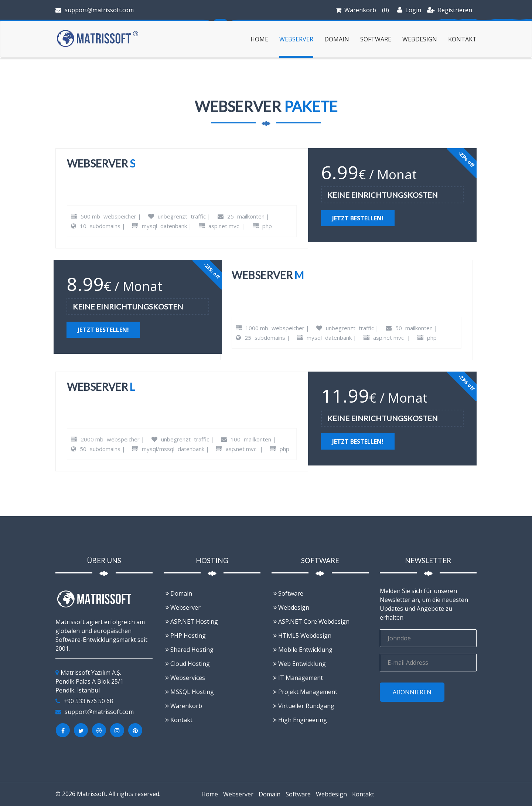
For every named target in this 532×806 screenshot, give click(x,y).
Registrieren (450, 10)
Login (409, 10)
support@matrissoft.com (95, 10)
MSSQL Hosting (190, 692)
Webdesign (420, 39)
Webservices (185, 678)
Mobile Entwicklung (303, 650)
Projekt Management (305, 692)
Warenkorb (360, 10)
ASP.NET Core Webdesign (311, 622)
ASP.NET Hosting (192, 622)
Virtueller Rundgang (304, 706)
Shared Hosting (190, 650)
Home (259, 39)
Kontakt (462, 39)
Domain (337, 39)
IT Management (298, 678)
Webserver (296, 39)
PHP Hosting (186, 636)
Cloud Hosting (188, 664)
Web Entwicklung (300, 664)
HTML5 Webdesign (302, 636)
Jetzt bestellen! (358, 218)
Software (376, 39)
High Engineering (300, 720)
